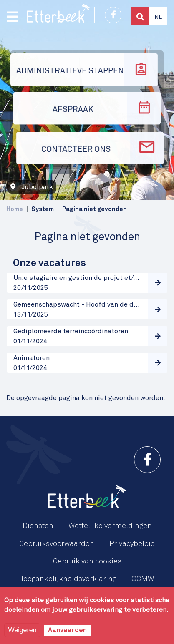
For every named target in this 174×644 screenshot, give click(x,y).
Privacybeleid (132, 544)
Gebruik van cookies (87, 561)
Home (15, 209)
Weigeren (22, 630)
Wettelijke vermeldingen (110, 526)
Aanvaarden (67, 630)
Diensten (38, 526)
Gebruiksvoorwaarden (57, 544)
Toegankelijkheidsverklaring (68, 579)
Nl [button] (158, 17)
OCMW (143, 579)
